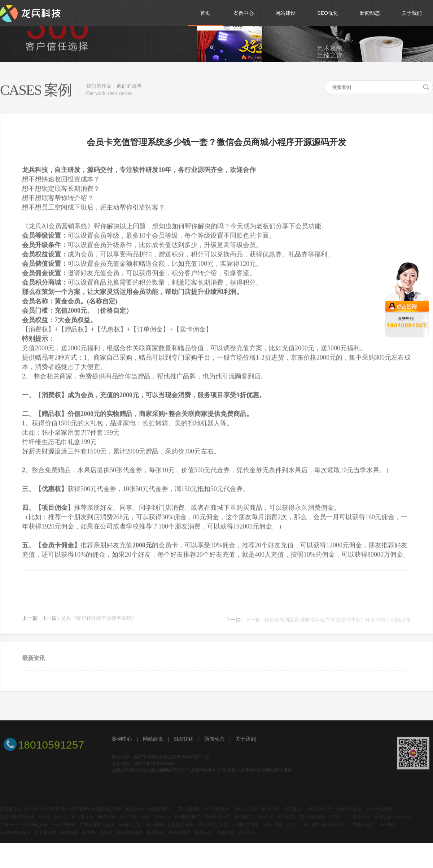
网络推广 (244, 823)
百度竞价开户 (318, 815)
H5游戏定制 (130, 831)
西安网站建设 (130, 839)
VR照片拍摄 (246, 815)
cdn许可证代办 (53, 823)
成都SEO (204, 839)
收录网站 (156, 839)
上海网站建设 (349, 815)
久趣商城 (226, 839)
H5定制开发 (64, 831)
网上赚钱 (154, 831)
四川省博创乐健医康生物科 (96, 815)
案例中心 (122, 740)
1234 (335, 823)
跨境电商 (292, 815)
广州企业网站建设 (97, 831)
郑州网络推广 (218, 823)
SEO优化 (184, 740)
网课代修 (106, 823)
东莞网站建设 (313, 823)
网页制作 (271, 815)
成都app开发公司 (328, 831)
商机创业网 (180, 839)
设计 (145, 823)
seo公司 (404, 823)
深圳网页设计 (362, 831)
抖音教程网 (45, 839)
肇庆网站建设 (35, 831)
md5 (267, 831)
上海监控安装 (180, 831)
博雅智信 (69, 839)
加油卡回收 (189, 815)
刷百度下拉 (83, 823)
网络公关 (265, 823)
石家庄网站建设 (15, 839)
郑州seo (162, 823)
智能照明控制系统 (17, 823)
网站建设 (153, 740)
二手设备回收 (357, 823)
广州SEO (9, 831)
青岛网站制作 (217, 815)
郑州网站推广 (187, 823)
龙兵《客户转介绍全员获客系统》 (99, 622)
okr (304, 831)
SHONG (388, 831)
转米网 (89, 839)
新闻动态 (214, 740)
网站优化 (287, 823)
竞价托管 (128, 823)
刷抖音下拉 (286, 831)
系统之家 (383, 823)
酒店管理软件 (161, 815)
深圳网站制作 (245, 831)
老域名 (106, 839)
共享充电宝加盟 (213, 831)
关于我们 (245, 740)
